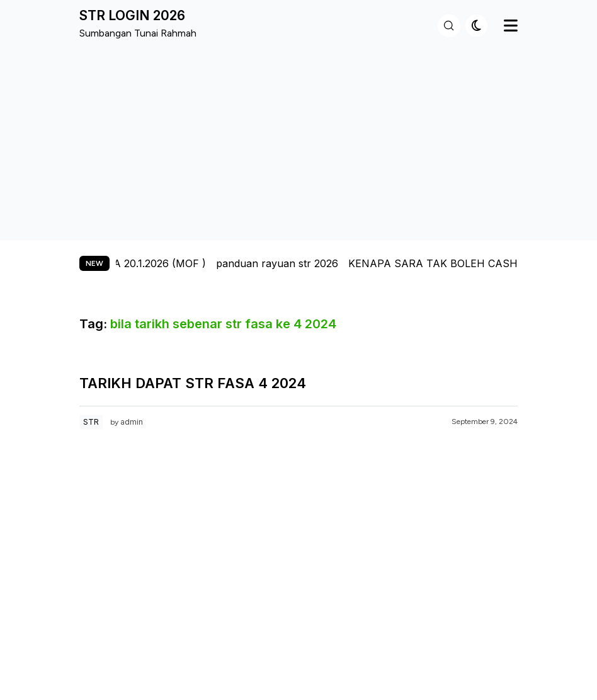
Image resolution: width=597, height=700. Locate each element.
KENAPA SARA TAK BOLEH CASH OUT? (456, 263)
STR (91, 422)
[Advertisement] (298, 138)
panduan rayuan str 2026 (284, 263)
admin (132, 422)
